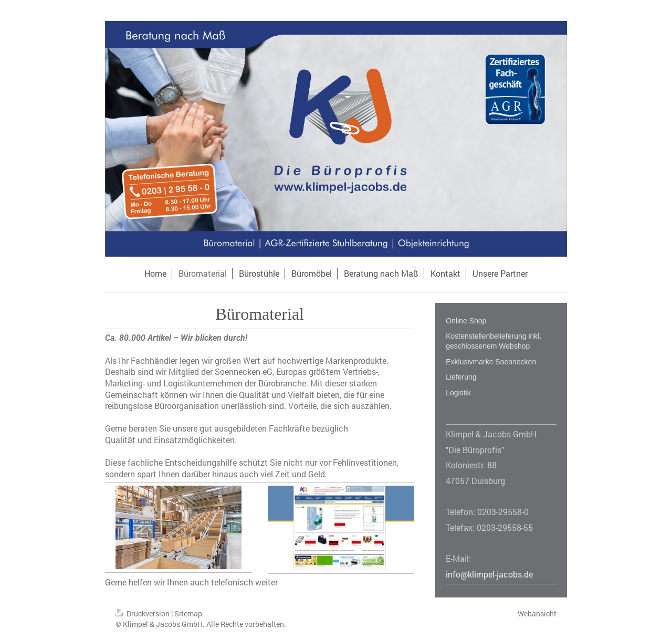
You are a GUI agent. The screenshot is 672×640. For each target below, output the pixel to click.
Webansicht (537, 613)
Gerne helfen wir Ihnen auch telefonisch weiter (191, 582)
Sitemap (188, 613)
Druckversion (143, 613)
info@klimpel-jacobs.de (489, 574)
